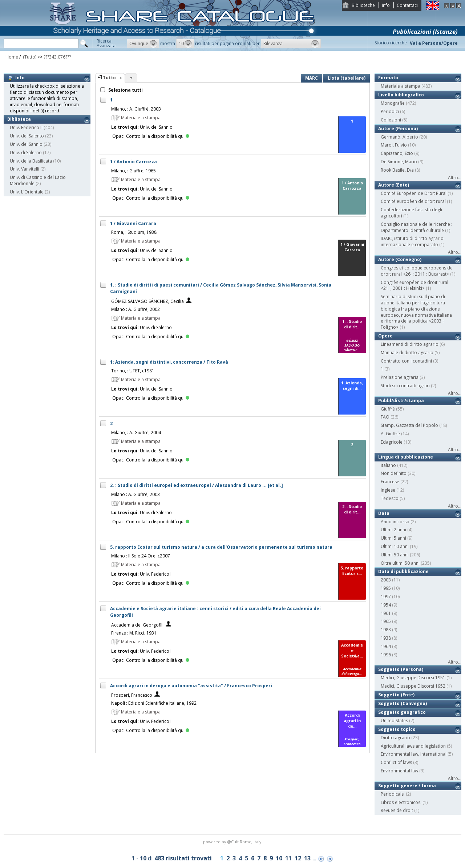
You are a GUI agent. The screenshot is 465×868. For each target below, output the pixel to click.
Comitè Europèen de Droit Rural (414, 193)
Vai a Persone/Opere (434, 43)
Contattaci (407, 5)
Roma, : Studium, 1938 (134, 232)
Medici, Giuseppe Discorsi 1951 (413, 678)
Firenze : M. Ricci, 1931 (134, 633)
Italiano (388, 465)
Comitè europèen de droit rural (413, 201)
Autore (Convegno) (400, 259)
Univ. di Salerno (26, 153)
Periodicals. (393, 794)
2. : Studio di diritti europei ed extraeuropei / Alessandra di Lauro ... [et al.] (197, 485)
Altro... (455, 178)
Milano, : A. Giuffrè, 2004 (136, 433)
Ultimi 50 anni (395, 555)
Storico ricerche (391, 43)
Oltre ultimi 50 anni (400, 563)
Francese (390, 482)
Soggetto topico (397, 729)
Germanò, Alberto (399, 137)
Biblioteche (363, 5)
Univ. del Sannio (26, 144)
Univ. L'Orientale (27, 192)
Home (12, 57)
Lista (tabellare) (347, 78)
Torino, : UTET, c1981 (133, 371)
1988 (386, 630)
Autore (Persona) (398, 129)
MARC (312, 78)
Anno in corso (395, 522)
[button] (143, 44)
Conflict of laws (396, 762)
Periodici (390, 111)
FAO (385, 417)
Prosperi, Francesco (132, 695)
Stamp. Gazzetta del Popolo (409, 425)
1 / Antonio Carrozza (134, 162)
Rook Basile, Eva (397, 170)
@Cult (233, 842)
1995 (386, 588)
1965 (386, 621)
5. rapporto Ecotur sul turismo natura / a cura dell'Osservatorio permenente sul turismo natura (221, 547)
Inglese (388, 490)
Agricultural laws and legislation (413, 746)
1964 (386, 646)
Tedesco (390, 498)
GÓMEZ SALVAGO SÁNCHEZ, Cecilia (147, 301)
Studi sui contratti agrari (405, 386)
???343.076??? (57, 57)
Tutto (109, 78)
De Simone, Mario (399, 162)
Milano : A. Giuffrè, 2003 (136, 494)
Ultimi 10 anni (395, 546)
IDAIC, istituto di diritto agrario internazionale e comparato (412, 241)
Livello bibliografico (401, 95)
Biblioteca (19, 119)
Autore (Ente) (394, 185)
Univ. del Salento (27, 136)
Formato (388, 78)
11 (288, 858)
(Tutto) (29, 57)
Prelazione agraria (400, 377)
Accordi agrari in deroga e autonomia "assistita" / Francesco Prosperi (191, 686)
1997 (386, 597)
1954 (386, 605)
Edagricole (392, 442)
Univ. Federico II (26, 127)
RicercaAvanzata (106, 43)
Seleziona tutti (125, 90)
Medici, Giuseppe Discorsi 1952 (413, 686)
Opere (385, 336)
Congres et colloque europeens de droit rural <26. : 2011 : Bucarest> (417, 271)
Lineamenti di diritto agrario (410, 344)
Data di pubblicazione (403, 571)
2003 (386, 580)
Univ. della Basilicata (31, 161)
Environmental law (399, 771)
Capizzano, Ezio (397, 153)
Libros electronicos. (401, 802)
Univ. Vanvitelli (25, 169)
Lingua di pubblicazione (406, 457)
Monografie (393, 103)
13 (307, 858)
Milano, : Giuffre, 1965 (134, 171)
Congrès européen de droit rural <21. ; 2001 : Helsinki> (415, 285)
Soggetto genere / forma (407, 786)
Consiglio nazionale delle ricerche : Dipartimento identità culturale (417, 227)
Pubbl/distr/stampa (401, 401)
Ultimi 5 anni (393, 538)
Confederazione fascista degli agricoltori (411, 213)
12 (298, 858)
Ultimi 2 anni (393, 530)
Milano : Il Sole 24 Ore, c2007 (141, 556)
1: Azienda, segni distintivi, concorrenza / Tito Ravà (169, 362)
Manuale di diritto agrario (407, 353)
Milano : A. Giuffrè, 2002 (136, 309)
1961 (386, 613)
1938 (386, 638)
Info (386, 5)
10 (279, 858)
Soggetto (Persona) (401, 669)
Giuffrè (388, 409)
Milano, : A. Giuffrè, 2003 (136, 109)
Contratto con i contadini (406, 361)
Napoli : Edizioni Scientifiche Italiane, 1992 (154, 703)
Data (384, 513)
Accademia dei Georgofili (137, 625)
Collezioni (391, 120)
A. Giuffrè (390, 434)
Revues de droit (397, 810)
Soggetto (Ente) (396, 695)
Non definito (394, 473)
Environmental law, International (414, 754)
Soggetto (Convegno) (403, 703)
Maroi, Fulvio (394, 145)
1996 (386, 655)
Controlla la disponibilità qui (158, 136)
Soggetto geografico (402, 712)
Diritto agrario (395, 738)
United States (394, 721)
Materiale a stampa (401, 86)
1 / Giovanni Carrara (133, 223)
